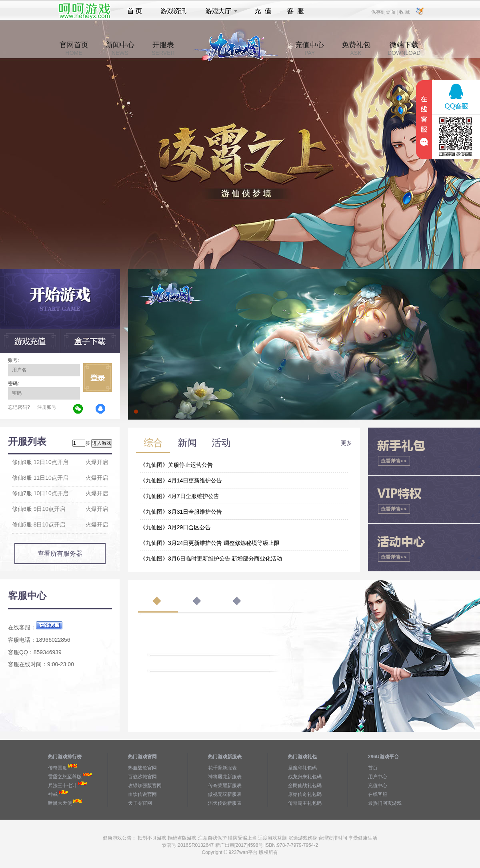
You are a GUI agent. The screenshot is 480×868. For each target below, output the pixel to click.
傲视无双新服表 (225, 794)
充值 (263, 11)
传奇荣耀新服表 (225, 786)
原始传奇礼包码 (305, 794)
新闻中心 (120, 48)
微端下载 (404, 48)
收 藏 (404, 12)
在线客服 (378, 794)
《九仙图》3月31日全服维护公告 (181, 512)
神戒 (53, 794)
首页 (135, 11)
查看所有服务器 (60, 554)
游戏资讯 (174, 11)
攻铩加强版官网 (145, 786)
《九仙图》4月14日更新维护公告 (181, 480)
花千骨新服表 (222, 768)
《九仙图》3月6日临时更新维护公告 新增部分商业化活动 (211, 559)
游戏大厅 (219, 11)
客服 (296, 11)
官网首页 (74, 48)
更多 (346, 443)
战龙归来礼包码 (305, 777)
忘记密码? (19, 407)
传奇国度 (58, 768)
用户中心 (378, 777)
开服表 (163, 48)
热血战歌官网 (142, 768)
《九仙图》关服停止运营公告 (176, 465)
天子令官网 (140, 803)
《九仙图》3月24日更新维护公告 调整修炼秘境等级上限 (210, 543)
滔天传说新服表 (225, 803)
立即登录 (98, 378)
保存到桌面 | (385, 12)
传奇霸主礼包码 (305, 803)
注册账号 (47, 407)
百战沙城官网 (142, 777)
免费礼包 (356, 48)
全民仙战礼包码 (305, 786)
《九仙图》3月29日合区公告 (175, 527)
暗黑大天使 (60, 803)
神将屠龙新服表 (225, 777)
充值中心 (310, 48)
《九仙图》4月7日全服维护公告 (180, 496)
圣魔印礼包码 (302, 768)
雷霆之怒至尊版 (65, 777)
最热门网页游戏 (385, 803)
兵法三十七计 (62, 786)
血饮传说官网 (142, 794)
